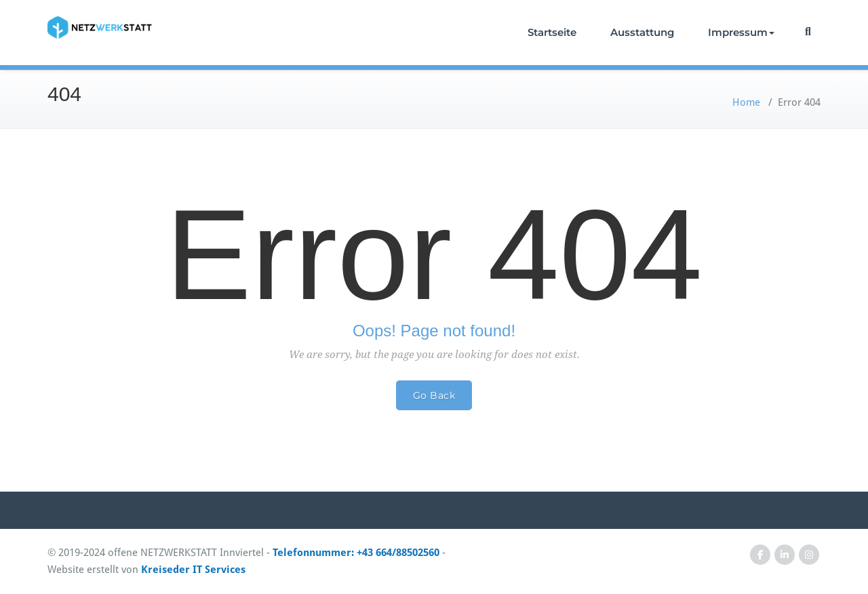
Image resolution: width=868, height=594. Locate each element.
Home (746, 102)
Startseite (552, 32)
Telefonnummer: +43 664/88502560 (356, 553)
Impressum (741, 32)
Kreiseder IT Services (193, 570)
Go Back (434, 395)
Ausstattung (642, 32)
